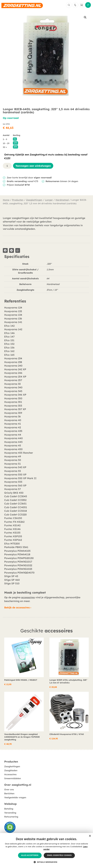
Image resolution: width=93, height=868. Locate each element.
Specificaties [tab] (17, 257)
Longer (49, 200)
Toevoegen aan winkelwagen (33, 166)
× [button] (90, 836)
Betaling (9, 809)
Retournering (11, 817)
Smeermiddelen (13, 778)
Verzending (10, 813)
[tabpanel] (46, 279)
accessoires (28, 597)
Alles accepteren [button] (30, 855)
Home (6, 200)
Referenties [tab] (15, 301)
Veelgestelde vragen (15, 797)
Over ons (9, 789)
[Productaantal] (7, 166)
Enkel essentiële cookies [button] (59, 855)
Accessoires (10, 774)
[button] (85, 17)
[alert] (46, 850)
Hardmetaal (62, 200)
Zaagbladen (11, 770)
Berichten (9, 793)
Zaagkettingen (34, 200)
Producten (18, 200)
